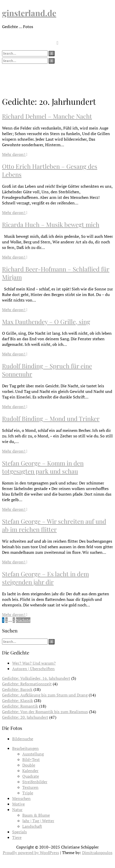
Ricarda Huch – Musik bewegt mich (51, 224)
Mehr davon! (15, 154)
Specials (20, 832)
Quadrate (31, 776)
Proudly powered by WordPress (31, 853)
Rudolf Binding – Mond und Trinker (51, 418)
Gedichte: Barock (17, 689)
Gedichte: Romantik (20, 706)
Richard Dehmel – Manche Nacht (47, 116)
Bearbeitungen (25, 748)
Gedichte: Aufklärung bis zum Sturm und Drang (45, 695)
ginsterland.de (29, 13)
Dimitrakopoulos (97, 853)
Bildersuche (23, 739)
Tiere (17, 837)
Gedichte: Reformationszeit (27, 684)
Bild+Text (31, 759)
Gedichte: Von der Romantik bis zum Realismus (45, 712)
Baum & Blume (36, 815)
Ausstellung (33, 754)
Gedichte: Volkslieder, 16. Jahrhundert (36, 678)
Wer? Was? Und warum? (34, 663)
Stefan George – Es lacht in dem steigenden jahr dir (45, 578)
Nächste (23, 620)
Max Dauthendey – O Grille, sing (46, 322)
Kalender (30, 771)
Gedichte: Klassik (17, 701)
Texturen (30, 787)
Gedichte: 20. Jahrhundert (25, 717)
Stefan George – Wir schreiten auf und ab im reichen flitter (54, 525)
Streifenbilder (35, 782)
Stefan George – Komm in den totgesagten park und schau (43, 467)
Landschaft (32, 826)
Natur (17, 810)
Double (29, 765)
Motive (18, 804)
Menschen (21, 798)
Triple (28, 793)
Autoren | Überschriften (33, 669)
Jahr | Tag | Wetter (38, 821)
